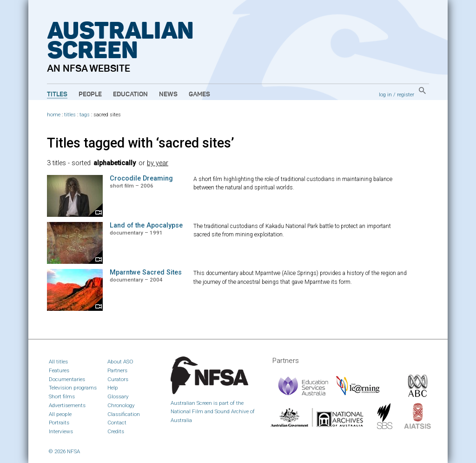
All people (60, 414)
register (406, 94)
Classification (124, 414)
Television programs (73, 388)
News (168, 94)
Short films (62, 396)
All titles (58, 362)
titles (70, 115)
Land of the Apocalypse (146, 225)
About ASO (120, 362)
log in (385, 94)
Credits (116, 431)
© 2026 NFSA (64, 451)
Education (130, 94)
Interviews (61, 431)
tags (85, 115)
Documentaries (67, 379)
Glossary (118, 396)
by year (158, 163)
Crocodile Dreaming (141, 178)
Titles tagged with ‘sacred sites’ (141, 143)
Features (59, 370)
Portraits (59, 423)
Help (113, 388)
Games (199, 94)
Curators (118, 379)
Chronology (121, 405)
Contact (117, 423)
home (54, 115)
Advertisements (67, 405)
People (90, 94)
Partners (117, 370)
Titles (57, 94)
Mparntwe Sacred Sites (146, 272)
